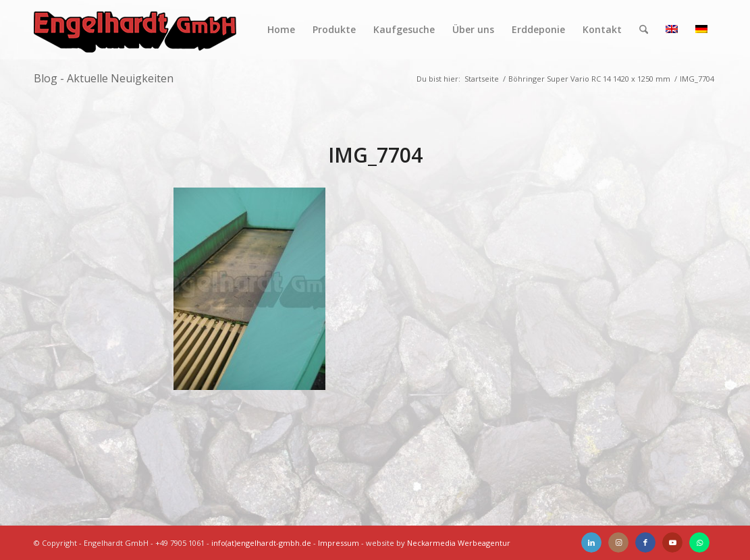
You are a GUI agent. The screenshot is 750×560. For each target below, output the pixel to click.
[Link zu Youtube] (672, 542)
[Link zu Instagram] (618, 542)
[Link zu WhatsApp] (699, 542)
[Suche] (644, 30)
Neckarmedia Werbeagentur (459, 543)
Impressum (339, 543)
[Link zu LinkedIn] (591, 542)
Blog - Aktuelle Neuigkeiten (104, 78)
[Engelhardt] (135, 30)
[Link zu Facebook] (645, 542)
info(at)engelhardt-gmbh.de (261, 543)
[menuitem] (281, 30)
